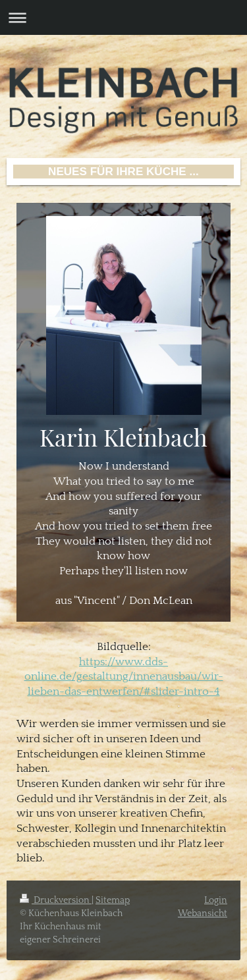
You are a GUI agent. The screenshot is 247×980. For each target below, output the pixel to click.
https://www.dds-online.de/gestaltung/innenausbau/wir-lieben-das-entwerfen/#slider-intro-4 (124, 677)
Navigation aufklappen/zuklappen (123, 17)
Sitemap (113, 900)
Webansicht (203, 913)
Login (216, 900)
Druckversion (56, 900)
